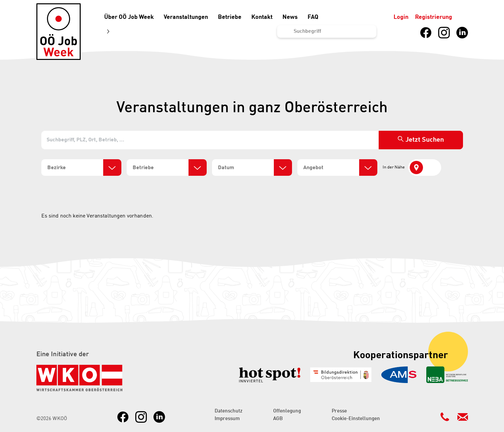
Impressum (227, 419)
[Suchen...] (327, 31)
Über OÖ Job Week (129, 17)
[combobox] (81, 168)
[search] (74, 168)
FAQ (313, 17)
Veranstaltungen (186, 17)
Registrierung (434, 17)
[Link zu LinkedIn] (462, 33)
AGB (278, 419)
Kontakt (262, 17)
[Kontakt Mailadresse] (463, 417)
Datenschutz (229, 411)
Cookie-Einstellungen (356, 419)
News (290, 17)
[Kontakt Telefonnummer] (445, 417)
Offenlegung (287, 411)
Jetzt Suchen (425, 140)
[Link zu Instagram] (444, 33)
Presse (339, 411)
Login (401, 17)
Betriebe (230, 17)
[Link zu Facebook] (426, 33)
